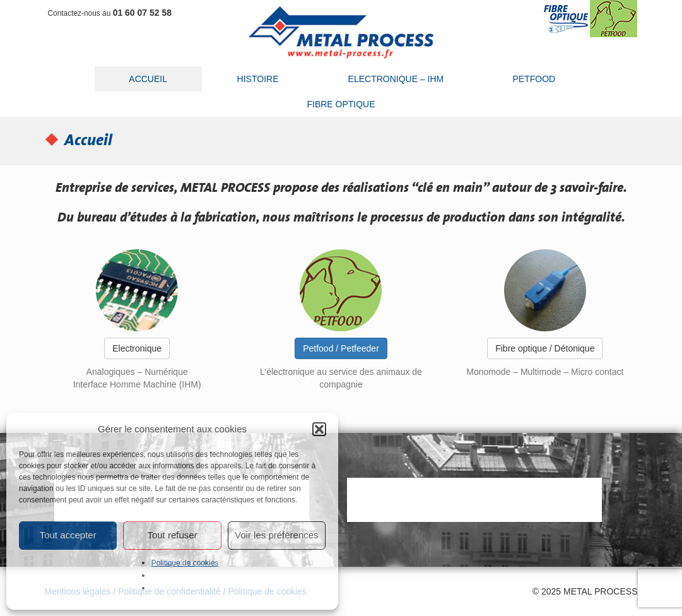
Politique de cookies (185, 563)
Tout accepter (68, 535)
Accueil (148, 79)
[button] (319, 429)
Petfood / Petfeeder (341, 348)
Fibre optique (341, 104)
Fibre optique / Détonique (545, 348)
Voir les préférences (277, 535)
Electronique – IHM (396, 79)
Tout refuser (172, 535)
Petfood (534, 79)
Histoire (258, 79)
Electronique (137, 348)
